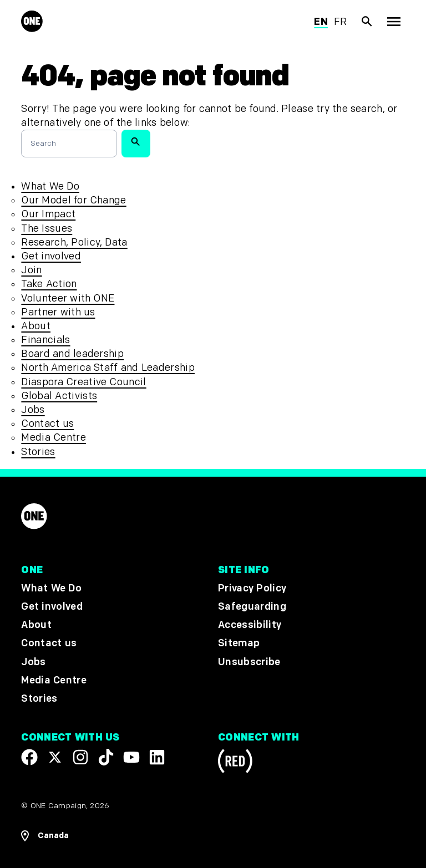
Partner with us (58, 312)
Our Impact (48, 214)
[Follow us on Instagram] (80, 757)
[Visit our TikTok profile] (106, 757)
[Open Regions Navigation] (45, 836)
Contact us (47, 424)
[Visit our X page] (55, 757)
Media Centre (53, 438)
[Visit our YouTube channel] (131, 757)
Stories (38, 452)
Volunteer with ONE (68, 298)
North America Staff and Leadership (108, 368)
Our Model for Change (73, 200)
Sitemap (239, 643)
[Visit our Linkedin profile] (157, 757)
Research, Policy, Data (74, 242)
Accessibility (250, 625)
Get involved (51, 256)
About (36, 326)
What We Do (50, 187)
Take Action (49, 284)
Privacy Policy (252, 588)
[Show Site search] (367, 22)
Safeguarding (252, 607)
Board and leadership (72, 354)
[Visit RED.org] (235, 763)
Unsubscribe (249, 662)
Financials (45, 340)
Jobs (33, 410)
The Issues (47, 229)
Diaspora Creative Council (83, 382)
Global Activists (59, 396)
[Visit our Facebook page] (29, 757)
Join (31, 270)
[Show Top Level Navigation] (394, 22)
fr (341, 22)
